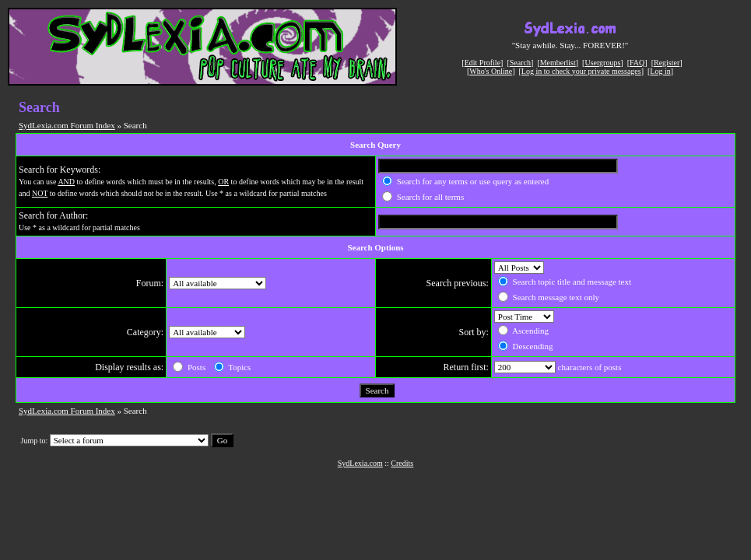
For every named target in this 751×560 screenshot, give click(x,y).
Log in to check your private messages (581, 71)
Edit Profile (483, 63)
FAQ (637, 63)
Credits (402, 463)
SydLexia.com (360, 463)
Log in (660, 71)
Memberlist (558, 63)
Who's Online (491, 71)
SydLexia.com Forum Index (67, 125)
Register (667, 63)
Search (520, 63)
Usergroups (602, 63)
